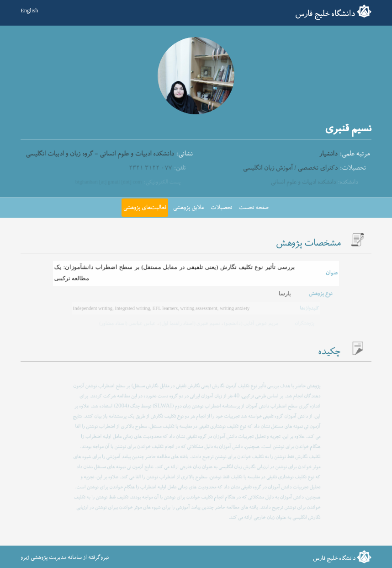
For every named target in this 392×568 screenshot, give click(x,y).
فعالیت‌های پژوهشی (145, 208)
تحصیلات (221, 208)
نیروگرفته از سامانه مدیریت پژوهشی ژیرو (65, 557)
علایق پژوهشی (189, 208)
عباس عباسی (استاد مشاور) (128, 323)
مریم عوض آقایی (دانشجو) (250, 323)
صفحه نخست (254, 208)
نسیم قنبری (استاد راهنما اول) (189, 323)
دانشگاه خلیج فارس (325, 14)
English (29, 11)
